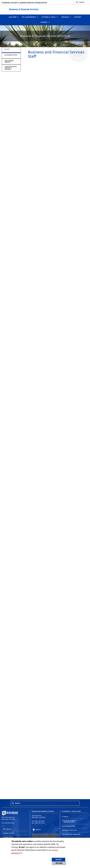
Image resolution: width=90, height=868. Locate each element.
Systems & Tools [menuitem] (49, 17)
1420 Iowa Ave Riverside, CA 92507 (39, 816)
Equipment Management (71, 834)
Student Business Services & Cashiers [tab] (11, 68)
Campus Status (8, 833)
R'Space (65, 817)
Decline (59, 863)
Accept (58, 860)
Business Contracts (70, 830)
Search (82, 2)
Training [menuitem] (65, 17)
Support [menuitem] (78, 17)
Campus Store (8, 837)
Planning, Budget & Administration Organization (24, 3)
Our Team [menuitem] (13, 17)
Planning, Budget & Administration (69, 821)
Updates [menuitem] (44, 22)
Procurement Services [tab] (9, 61)
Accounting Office (69, 826)
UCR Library (7, 829)
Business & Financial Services (39, 9)
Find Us (45, 836)
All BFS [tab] (7, 49)
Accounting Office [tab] (11, 55)
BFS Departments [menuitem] (29, 17)
